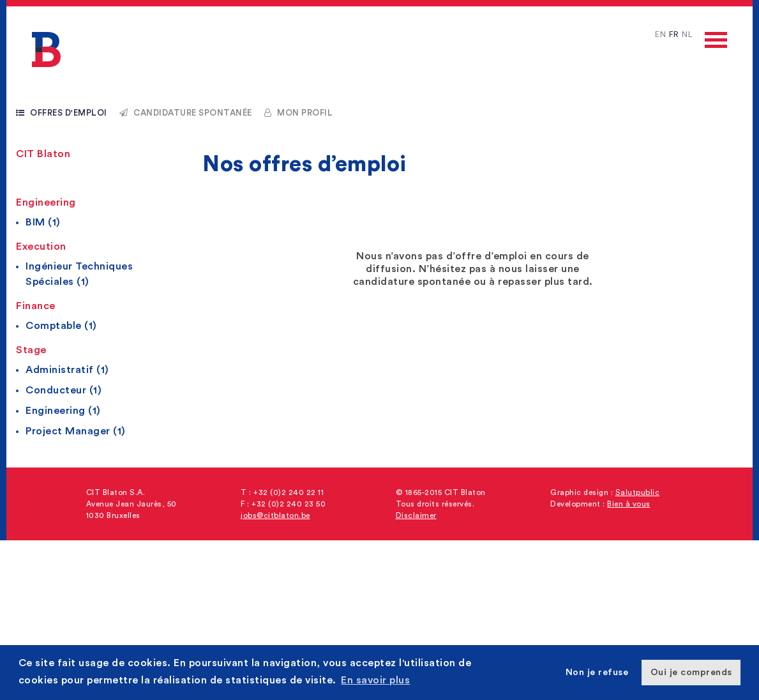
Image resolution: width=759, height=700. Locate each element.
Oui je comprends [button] (691, 672)
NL (687, 34)
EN (660, 34)
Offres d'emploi (62, 113)
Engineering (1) (63, 411)
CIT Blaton (43, 154)
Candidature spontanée (186, 113)
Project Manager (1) (76, 431)
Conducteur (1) (64, 390)
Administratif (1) (67, 370)
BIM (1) (43, 222)
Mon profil (298, 113)
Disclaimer (416, 515)
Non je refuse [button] (597, 672)
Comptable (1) (61, 326)
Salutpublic (638, 492)
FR (674, 34)
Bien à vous (629, 504)
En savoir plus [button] (375, 680)
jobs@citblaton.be (275, 515)
